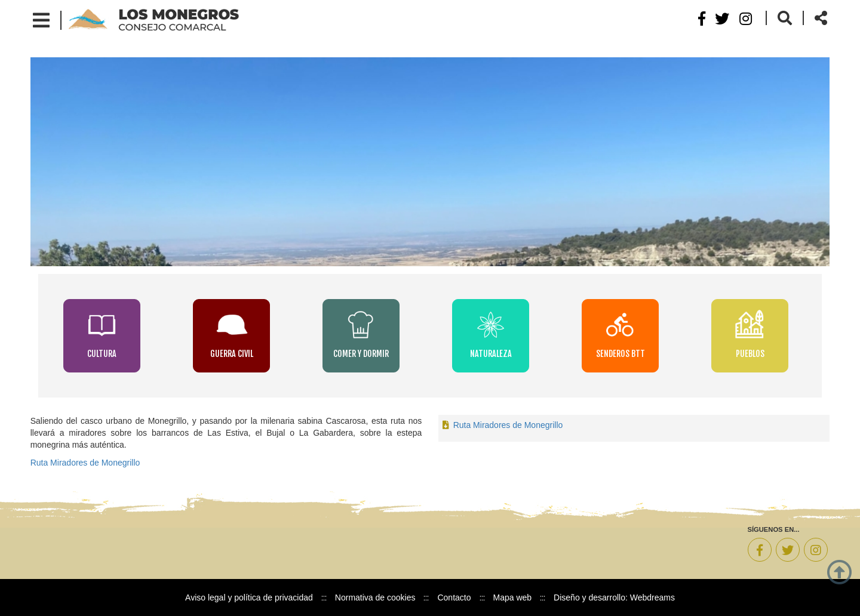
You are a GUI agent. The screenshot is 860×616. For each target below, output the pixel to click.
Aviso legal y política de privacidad (249, 597)
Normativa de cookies (375, 597)
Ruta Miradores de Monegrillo (85, 463)
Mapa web (513, 597)
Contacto (454, 597)
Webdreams (652, 597)
